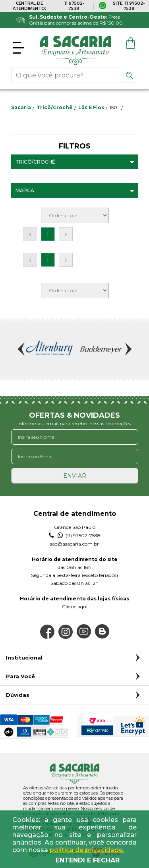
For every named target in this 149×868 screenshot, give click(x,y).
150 (113, 107)
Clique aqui (75, 607)
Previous (22, 349)
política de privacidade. (87, 850)
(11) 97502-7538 (75, 536)
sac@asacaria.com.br (74, 544)
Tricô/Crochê (55, 107)
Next (128, 349)
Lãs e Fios (91, 107)
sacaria (21, 107)
